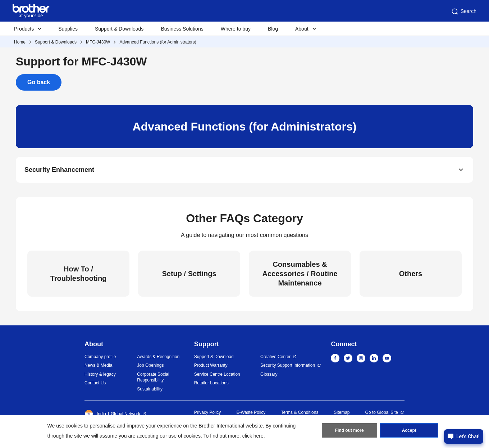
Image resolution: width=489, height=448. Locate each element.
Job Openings (150, 365)
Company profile (100, 357)
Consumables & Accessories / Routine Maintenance (300, 274)
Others (411, 274)
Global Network (125, 414)
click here (253, 436)
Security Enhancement (59, 170)
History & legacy (100, 374)
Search (463, 12)
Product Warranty (211, 365)
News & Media (98, 365)
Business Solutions (182, 29)
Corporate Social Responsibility (153, 377)
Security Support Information (288, 365)
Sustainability (150, 389)
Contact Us (95, 383)
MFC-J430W (98, 42)
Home (20, 42)
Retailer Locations (211, 383)
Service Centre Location (217, 374)
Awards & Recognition (158, 357)
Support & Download (214, 357)
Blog (273, 29)
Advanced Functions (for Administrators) (158, 42)
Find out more (349, 430)
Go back (39, 82)
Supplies (68, 29)
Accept (409, 430)
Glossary (269, 374)
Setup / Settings (189, 274)
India (95, 414)
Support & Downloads (119, 29)
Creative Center (275, 357)
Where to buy (236, 29)
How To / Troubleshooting (79, 274)
